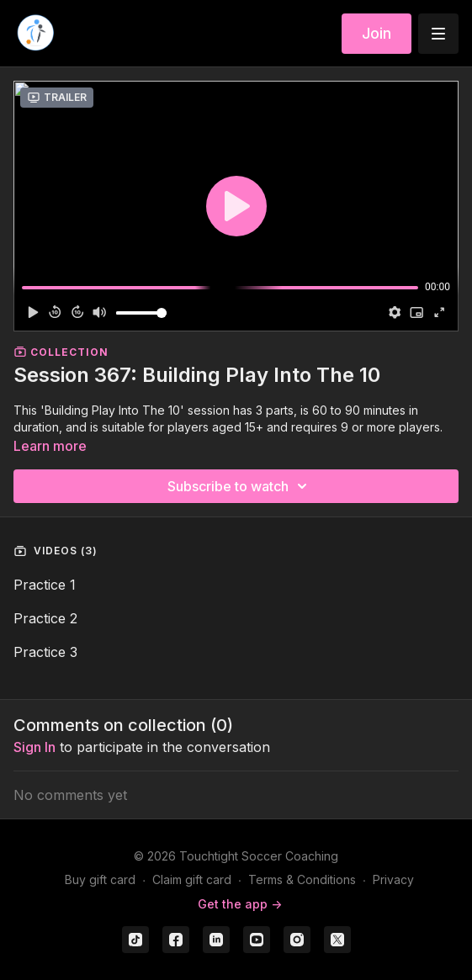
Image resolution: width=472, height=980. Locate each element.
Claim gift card (192, 879)
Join (377, 33)
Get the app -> (240, 904)
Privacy (393, 879)
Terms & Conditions (302, 879)
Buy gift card (100, 879)
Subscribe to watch (240, 486)
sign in (34, 747)
